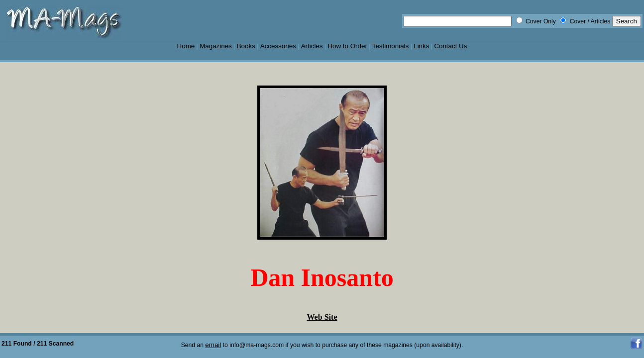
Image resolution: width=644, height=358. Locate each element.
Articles (312, 46)
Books (246, 46)
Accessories (278, 46)
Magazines (216, 46)
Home (186, 46)
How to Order (347, 46)
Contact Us (450, 46)
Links (421, 46)
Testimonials (391, 46)
